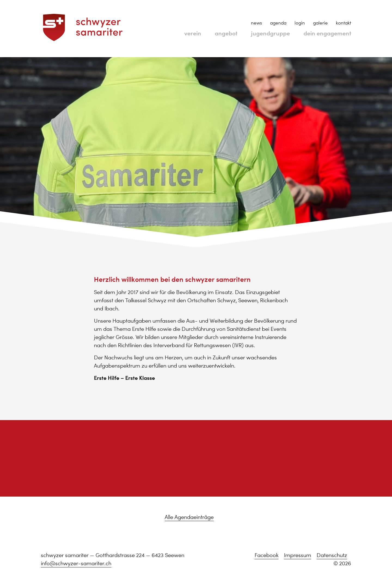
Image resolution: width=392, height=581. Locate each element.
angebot (210, 33)
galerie (320, 23)
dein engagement (323, 33)
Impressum (298, 555)
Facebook (267, 555)
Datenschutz (332, 555)
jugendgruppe (260, 33)
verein (174, 33)
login (300, 23)
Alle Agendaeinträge (189, 517)
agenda (278, 23)
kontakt (344, 23)
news (256, 23)
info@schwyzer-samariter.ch (76, 563)
